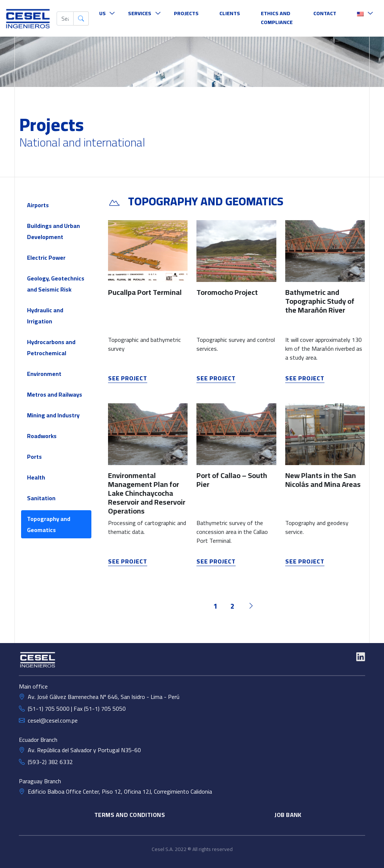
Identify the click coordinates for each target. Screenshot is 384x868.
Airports (38, 205)
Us (102, 13)
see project (128, 378)
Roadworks (42, 436)
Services (140, 13)
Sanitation (41, 498)
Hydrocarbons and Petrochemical (51, 347)
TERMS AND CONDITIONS (130, 815)
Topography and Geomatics (49, 524)
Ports (34, 457)
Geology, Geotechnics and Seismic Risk (56, 284)
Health (36, 477)
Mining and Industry (53, 415)
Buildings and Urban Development (53, 231)
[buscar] (65, 18)
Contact (325, 13)
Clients (230, 13)
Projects (186, 13)
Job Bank (288, 815)
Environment (44, 374)
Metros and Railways (55, 394)
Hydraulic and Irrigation (45, 316)
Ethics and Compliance (277, 18)
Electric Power (46, 258)
